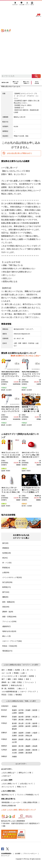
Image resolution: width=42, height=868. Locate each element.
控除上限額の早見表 (30, 802)
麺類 (9, 679)
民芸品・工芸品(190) (10, 646)
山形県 (14, 713)
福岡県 (14, 750)
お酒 (23, 673)
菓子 (3, 679)
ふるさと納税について (9, 784)
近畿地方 (4, 469)
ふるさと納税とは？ (9, 773)
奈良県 (21, 736)
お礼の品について (26, 784)
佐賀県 (21, 750)
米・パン (30, 670)
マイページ (27, 4)
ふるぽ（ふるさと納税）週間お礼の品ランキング (18, 810)
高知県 (35, 746)
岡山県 (28, 739)
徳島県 (14, 746)
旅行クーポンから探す (16, 82)
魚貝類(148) (7, 553)
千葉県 (14, 720)
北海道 (14, 706)
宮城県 (28, 710)
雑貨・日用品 (17, 682)
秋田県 (35, 710)
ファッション (29, 682)
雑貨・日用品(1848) (9, 617)
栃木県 (21, 717)
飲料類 (32, 676)
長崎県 (28, 750)
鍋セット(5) (6, 636)
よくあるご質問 (22, 4)
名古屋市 (9, 390)
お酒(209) (6, 572)
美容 (27, 679)
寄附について (22, 787)
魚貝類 (17, 670)
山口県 (14, 742)
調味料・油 (5, 682)
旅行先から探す (5, 83)
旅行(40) (5, 543)
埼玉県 (35, 717)
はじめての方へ (15, 4)
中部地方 (4, 388)
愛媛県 (28, 746)
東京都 (21, 720)
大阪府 (35, 733)
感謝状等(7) (6, 626)
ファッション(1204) (9, 621)
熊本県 (35, 750)
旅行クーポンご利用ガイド (26, 82)
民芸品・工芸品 (7, 695)
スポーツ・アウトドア (28, 692)
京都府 (28, 733)
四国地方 (24, 504)
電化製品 (19, 695)
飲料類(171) (7, 587)
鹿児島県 (29, 753)
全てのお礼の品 (37, 82)
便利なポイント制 (25, 773)
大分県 (14, 753)
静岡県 (35, 726)
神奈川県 (29, 720)
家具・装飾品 (18, 679)
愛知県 (3, 390)
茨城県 (14, 717)
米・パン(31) (7, 563)
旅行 (3, 670)
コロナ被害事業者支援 (9, 692)
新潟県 (14, 723)
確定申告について (8, 795)
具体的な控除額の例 (9, 806)
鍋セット (22, 689)
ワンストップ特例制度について (28, 795)
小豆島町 (29, 506)
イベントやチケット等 (9, 676)
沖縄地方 (4, 756)
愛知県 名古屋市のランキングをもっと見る (25, 356)
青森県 (14, 710)
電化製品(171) (7, 651)
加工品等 (23, 676)
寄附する (32, 4)
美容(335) (6, 607)
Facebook (3, 849)
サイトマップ (5, 856)
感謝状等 (5, 685)
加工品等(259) (7, 582)
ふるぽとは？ (6, 776)
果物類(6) (6, 548)
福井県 (35, 723)
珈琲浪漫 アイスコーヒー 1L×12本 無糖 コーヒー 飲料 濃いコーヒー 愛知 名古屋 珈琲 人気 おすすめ (31, 411)
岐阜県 (28, 726)
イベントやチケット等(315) (12, 577)
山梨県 (14, 726)
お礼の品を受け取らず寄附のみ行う (19, 153)
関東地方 (4, 717)
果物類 (10, 670)
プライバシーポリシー (30, 854)
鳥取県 (14, 739)
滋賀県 (3, 471)
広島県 (35, 739)
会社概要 (18, 854)
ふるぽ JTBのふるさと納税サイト (7, 39)
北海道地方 (5, 706)
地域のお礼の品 (16, 685)
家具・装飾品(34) (8, 602)
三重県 (14, 733)
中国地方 (4, 739)
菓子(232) (6, 592)
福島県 (21, 713)
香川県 (24, 506)
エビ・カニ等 (6, 673)
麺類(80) (5, 597)
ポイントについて (8, 787)
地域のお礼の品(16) (9, 631)
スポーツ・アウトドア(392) (12, 641)
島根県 (21, 739)
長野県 (21, 726)
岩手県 (21, 710)
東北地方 (4, 710)
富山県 (21, 723)
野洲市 (8, 471)
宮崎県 (21, 753)
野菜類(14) (6, 568)
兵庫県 (14, 736)
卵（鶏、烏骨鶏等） (9, 689)
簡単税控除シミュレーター (11, 802)
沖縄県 (14, 757)
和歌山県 (29, 736)
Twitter (8, 849)
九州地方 (4, 750)
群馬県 (28, 717)
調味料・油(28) (8, 612)
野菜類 (16, 673)
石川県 (28, 723)
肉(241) (5, 558)
